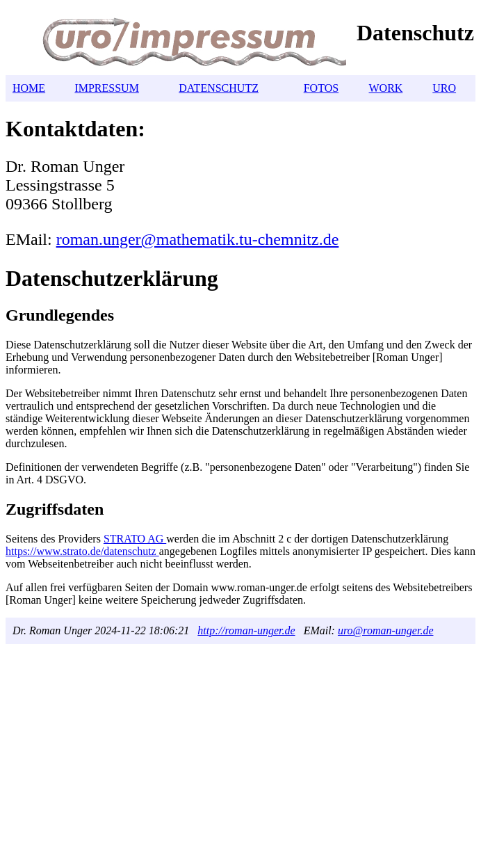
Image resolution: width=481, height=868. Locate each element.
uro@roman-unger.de (386, 630)
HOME (29, 88)
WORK (386, 88)
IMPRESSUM (106, 88)
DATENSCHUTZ (219, 88)
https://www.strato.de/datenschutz (82, 551)
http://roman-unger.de (246, 630)
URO (444, 88)
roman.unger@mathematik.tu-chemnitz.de (198, 239)
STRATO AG (135, 539)
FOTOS (321, 88)
